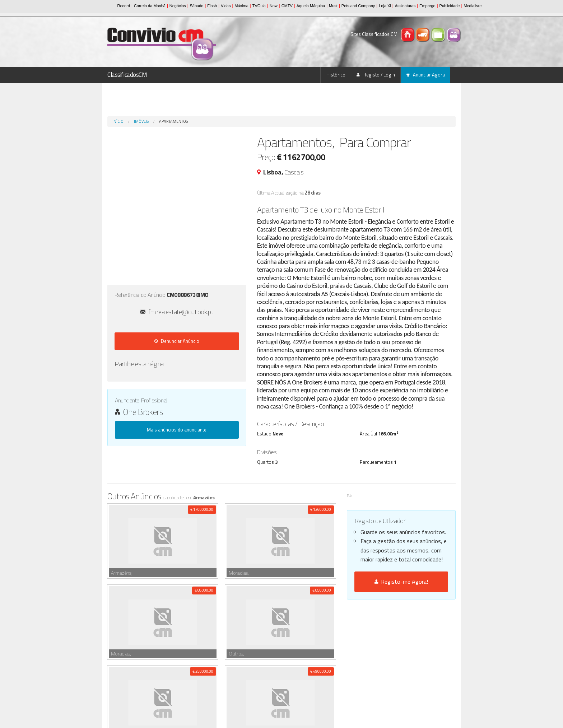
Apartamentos (173, 121)
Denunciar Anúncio (177, 341)
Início (118, 121)
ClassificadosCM (127, 75)
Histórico (336, 75)
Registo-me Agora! (401, 582)
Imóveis (141, 121)
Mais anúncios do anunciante (177, 430)
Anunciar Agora (425, 75)
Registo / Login (376, 75)
